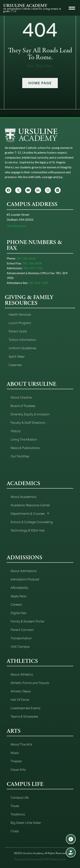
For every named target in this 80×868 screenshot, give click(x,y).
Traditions (18, 814)
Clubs (15, 831)
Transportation (21, 638)
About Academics (23, 496)
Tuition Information (22, 339)
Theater (16, 761)
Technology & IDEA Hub (28, 530)
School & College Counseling (32, 522)
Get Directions (16, 226)
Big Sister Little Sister (26, 822)
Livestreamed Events (25, 708)
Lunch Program (20, 323)
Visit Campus (20, 646)
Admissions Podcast (25, 579)
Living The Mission (24, 439)
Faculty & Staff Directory (28, 422)
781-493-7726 (33, 268)
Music (15, 753)
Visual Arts (18, 769)
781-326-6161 (26, 258)
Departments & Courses (30, 513)
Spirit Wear (17, 356)
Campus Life (20, 797)
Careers (16, 604)
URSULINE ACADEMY (25, 5)
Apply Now (19, 596)
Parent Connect (22, 629)
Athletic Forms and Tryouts (30, 683)
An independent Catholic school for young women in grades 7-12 (32, 10)
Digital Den (19, 613)
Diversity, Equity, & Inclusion (30, 414)
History (16, 431)
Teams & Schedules (24, 716)
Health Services (20, 314)
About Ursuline (21, 397)
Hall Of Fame (20, 699)
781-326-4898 (32, 263)
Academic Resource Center (30, 505)
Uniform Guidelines (22, 348)
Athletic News (21, 691)
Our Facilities (20, 456)
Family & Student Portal (27, 621)
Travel (15, 806)
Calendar (15, 365)
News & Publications (25, 448)
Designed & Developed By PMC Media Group (40, 859)
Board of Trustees (23, 406)
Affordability (19, 587)
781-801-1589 (38, 283)
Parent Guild (18, 331)
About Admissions (24, 571)
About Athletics (22, 674)
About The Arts (21, 744)
